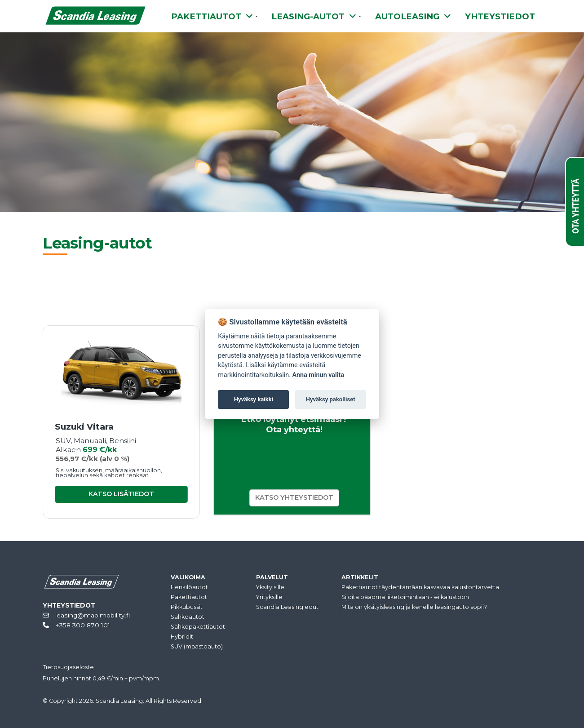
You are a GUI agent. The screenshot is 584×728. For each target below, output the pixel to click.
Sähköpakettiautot (198, 627)
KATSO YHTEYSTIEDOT (294, 497)
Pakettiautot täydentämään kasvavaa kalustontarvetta (420, 587)
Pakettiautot (189, 597)
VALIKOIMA (188, 577)
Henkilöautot (189, 587)
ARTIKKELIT (360, 577)
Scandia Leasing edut (287, 607)
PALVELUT (272, 577)
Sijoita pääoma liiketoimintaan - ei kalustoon (405, 597)
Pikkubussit (187, 607)
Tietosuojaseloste (68, 667)
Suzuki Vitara (84, 427)
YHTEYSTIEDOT (500, 16)
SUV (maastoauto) (197, 646)
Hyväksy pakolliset (331, 399)
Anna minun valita (319, 375)
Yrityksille (269, 597)
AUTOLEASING (413, 16)
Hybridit (182, 637)
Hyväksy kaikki (254, 399)
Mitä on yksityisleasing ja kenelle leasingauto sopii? (414, 607)
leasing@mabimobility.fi (86, 615)
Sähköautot (188, 617)
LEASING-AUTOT (314, 16)
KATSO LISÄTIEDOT (121, 494)
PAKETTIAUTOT (212, 16)
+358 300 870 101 (76, 625)
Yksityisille (270, 587)
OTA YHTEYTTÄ (575, 206)
